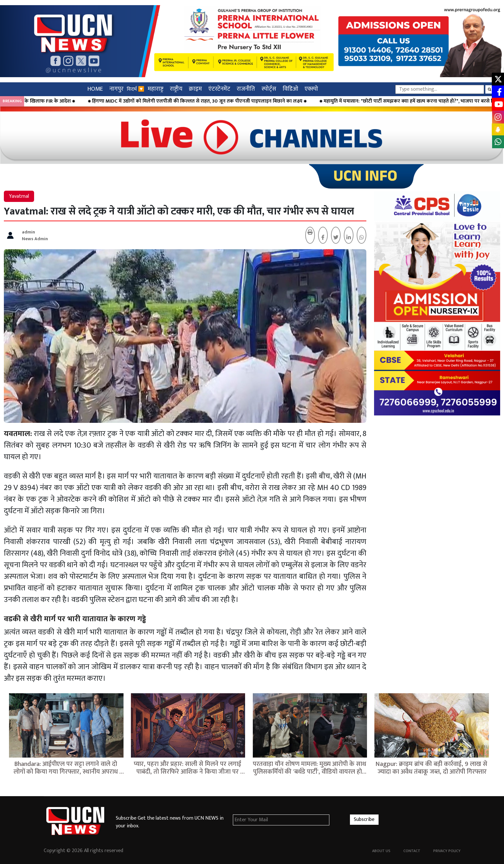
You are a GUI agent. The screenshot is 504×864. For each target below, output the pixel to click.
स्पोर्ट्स (269, 89)
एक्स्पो (311, 89)
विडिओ (290, 89)
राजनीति (246, 89)
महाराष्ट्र (156, 89)
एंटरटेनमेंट (219, 89)
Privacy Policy (447, 851)
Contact (412, 851)
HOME (95, 89)
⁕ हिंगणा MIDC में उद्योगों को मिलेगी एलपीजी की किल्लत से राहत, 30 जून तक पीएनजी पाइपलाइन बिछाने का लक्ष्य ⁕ (223, 101)
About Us (381, 851)
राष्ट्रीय (176, 89)
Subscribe (364, 819)
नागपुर (116, 89)
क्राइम (195, 89)
